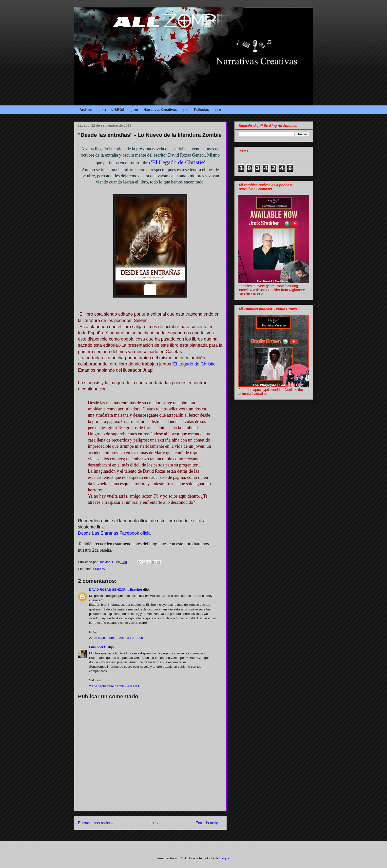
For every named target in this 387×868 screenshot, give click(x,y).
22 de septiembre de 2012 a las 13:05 (116, 638)
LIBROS (118, 110)
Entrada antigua (209, 823)
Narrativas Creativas (160, 110)
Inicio (155, 823)
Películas (202, 110)
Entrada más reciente (96, 823)
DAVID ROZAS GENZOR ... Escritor (116, 590)
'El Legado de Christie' (178, 162)
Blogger (225, 858)
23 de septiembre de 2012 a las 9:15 (115, 686)
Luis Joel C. (98, 647)
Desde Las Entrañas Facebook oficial (115, 533)
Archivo (86, 110)
